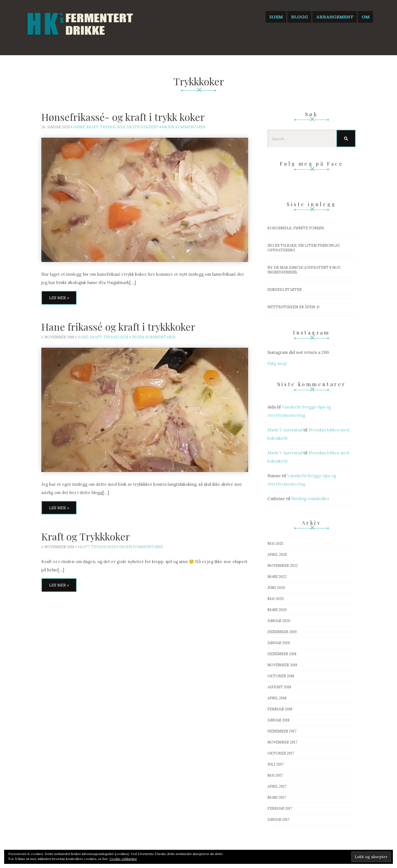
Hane (83, 337)
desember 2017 (282, 731)
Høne (79, 127)
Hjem (276, 17)
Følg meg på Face (312, 164)
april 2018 (277, 698)
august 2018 (279, 687)
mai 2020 (276, 599)
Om (365, 17)
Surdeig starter (285, 290)
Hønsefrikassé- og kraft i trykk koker (123, 117)
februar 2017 (280, 809)
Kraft (92, 127)
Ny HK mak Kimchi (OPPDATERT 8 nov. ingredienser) (304, 270)
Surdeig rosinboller (310, 499)
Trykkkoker (113, 127)
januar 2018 (278, 720)
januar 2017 (278, 820)
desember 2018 (282, 654)
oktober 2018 (281, 676)
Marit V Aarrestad (285, 430)
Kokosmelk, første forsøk (296, 228)
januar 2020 (279, 621)
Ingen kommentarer (184, 127)
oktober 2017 (281, 753)
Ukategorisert (143, 127)
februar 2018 (280, 709)
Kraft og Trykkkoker (86, 536)
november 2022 (283, 566)
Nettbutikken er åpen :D (293, 307)
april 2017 (277, 786)
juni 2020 (276, 588)
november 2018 (282, 665)
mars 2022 (277, 577)
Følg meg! (277, 363)
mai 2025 (275, 544)
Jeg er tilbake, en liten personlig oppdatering (304, 248)
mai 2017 (275, 775)
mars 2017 (277, 797)
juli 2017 (276, 764)
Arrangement (335, 17)
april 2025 (277, 555)
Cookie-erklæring (123, 859)
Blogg (299, 17)
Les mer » (59, 298)
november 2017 (282, 742)
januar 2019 (279, 643)
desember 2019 (282, 632)
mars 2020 (277, 610)
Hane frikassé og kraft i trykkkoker (118, 327)
